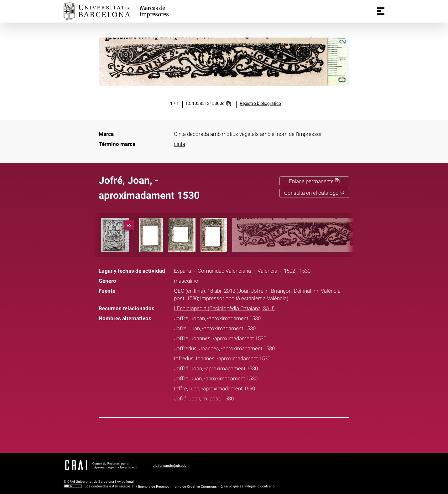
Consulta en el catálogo (314, 193)
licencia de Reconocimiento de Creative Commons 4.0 (180, 486)
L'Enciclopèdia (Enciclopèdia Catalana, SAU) (224, 308)
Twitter (220, 434)
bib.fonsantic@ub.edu (169, 466)
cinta (180, 144)
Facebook (204, 434)
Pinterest (236, 434)
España (182, 271)
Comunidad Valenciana (224, 271)
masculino (186, 281)
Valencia (267, 271)
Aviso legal (125, 482)
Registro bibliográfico (260, 103)
